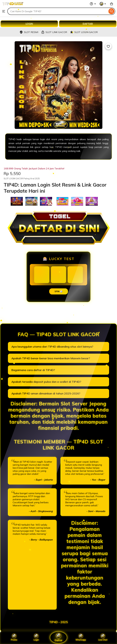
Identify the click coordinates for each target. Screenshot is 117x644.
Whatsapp (81, 637)
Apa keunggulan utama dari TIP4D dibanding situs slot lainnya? (52, 347)
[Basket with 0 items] (112, 4)
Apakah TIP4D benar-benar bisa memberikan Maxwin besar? (51, 358)
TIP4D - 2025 (58, 622)
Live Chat (103, 637)
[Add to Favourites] (108, 46)
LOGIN (29, 24)
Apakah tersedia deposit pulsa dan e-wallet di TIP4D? (46, 382)
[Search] (111, 11)
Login (36, 637)
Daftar (58, 637)
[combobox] (58, 11)
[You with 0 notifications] (103, 4)
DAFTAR (88, 24)
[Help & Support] (93, 4)
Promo (14, 637)
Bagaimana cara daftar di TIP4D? (33, 370)
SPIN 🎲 (59, 291)
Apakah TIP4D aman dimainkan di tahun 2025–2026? (46, 393)
